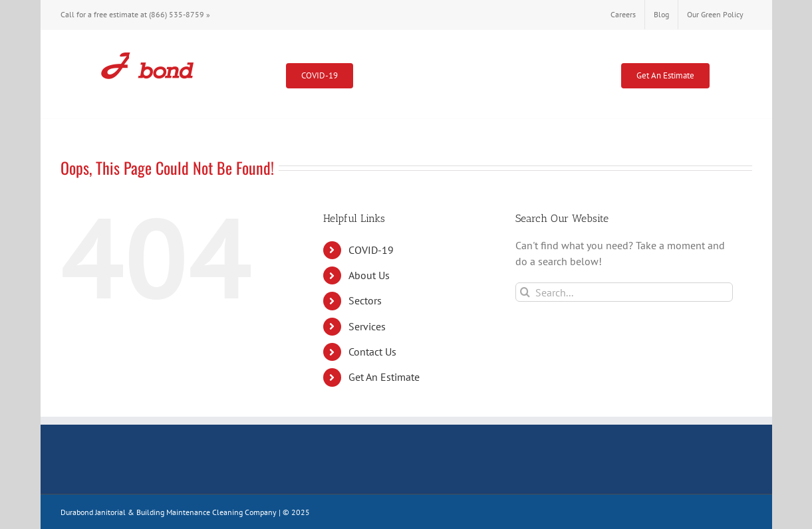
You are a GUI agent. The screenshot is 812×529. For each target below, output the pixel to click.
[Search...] (624, 292)
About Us (369, 275)
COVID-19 (371, 250)
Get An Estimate (384, 377)
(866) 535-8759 (177, 14)
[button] (731, 74)
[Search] (525, 292)
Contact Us (372, 352)
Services (367, 326)
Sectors (365, 300)
